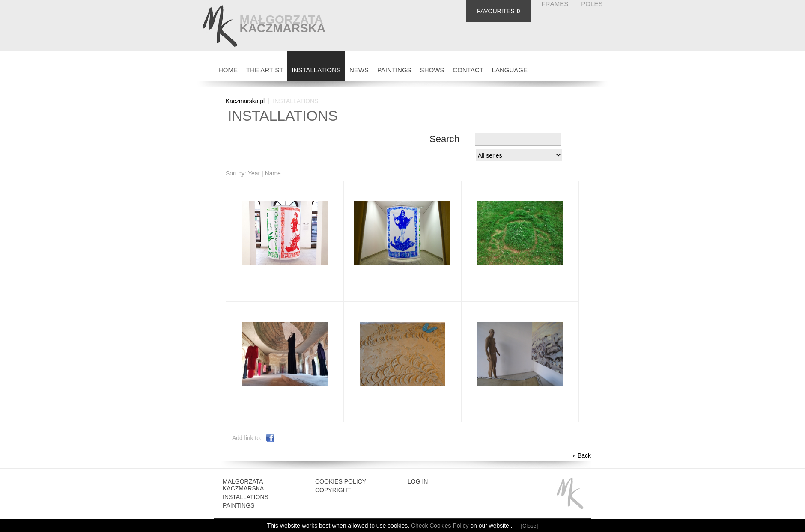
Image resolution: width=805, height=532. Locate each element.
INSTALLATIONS (316, 70)
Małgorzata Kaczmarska (243, 485)
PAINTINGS (394, 70)
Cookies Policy (341, 481)
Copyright (333, 490)
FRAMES (555, 4)
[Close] (530, 526)
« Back (582, 455)
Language (510, 70)
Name (273, 173)
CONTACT (468, 70)
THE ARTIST (265, 70)
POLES (592, 4)
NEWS (359, 70)
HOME (228, 70)
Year (254, 173)
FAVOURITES (496, 11)
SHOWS (432, 70)
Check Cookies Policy (441, 526)
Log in (418, 481)
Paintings (239, 505)
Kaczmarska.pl (245, 101)
